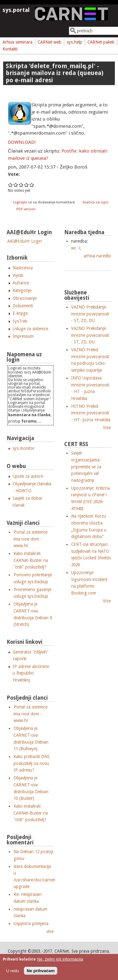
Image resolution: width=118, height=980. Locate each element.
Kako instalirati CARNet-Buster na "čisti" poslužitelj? (31, 560)
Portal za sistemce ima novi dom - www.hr (31, 539)
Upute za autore (28, 476)
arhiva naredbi (97, 256)
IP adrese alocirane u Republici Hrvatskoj (31, 673)
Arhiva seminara (17, 42)
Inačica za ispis (96, 202)
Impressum (23, 336)
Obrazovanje (25, 298)
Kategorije (22, 290)
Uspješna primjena (31, 923)
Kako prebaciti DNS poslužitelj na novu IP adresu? (32, 763)
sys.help (74, 42)
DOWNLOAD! (22, 142)
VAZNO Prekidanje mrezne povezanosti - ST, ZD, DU (90, 314)
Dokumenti (23, 306)
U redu (12, 971)
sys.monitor (24, 448)
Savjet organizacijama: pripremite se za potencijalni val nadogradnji (86, 466)
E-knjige (20, 313)
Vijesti (18, 275)
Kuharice (21, 283)
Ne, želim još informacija (60, 959)
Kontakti (10, 49)
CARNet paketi (101, 42)
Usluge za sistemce (30, 329)
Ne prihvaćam (41, 971)
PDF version (26, 209)
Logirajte (20, 202)
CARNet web (50, 42)
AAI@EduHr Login (25, 241)
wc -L (76, 248)
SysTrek (20, 321)
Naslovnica (23, 268)
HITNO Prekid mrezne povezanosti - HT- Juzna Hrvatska (91, 413)
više (50, 931)
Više (107, 428)
